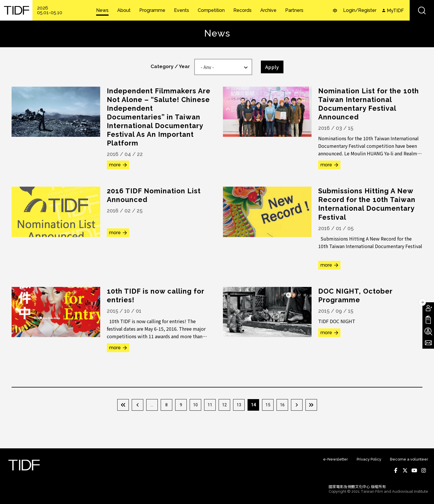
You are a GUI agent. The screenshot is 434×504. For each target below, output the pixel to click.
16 (282, 405)
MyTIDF (395, 11)
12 (224, 405)
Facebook (396, 470)
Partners (294, 10)
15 (268, 405)
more (115, 165)
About (124, 10)
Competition (211, 10)
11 (210, 405)
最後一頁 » (311, 405)
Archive (268, 10)
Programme (152, 10)
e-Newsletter (336, 459)
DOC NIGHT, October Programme (356, 295)
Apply (272, 67)
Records (242, 10)
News (102, 10)
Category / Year (170, 66)
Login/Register (360, 10)
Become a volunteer (409, 459)
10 (195, 405)
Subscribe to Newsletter (428, 343)
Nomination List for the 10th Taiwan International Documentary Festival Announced (369, 104)
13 (239, 405)
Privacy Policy (369, 459)
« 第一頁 (123, 405)
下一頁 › (297, 405)
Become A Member (428, 308)
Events (182, 10)
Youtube (414, 470)
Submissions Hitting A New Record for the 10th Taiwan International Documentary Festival (367, 204)
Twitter (405, 470)
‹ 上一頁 (138, 405)
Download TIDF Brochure (428, 320)
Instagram (424, 470)
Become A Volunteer (428, 331)
